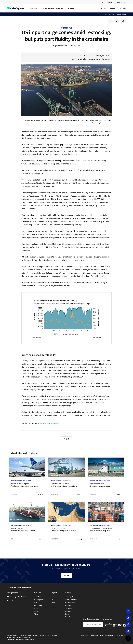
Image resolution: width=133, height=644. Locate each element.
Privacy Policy (94, 636)
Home (105, 14)
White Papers (38, 605)
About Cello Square (71, 600)
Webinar (36, 611)
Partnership (69, 608)
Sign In (104, 2)
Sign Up (67, 575)
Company (122, 8)
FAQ (53, 600)
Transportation (34, 8)
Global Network (70, 603)
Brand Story (69, 605)
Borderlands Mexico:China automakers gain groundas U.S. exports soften (102, 485)
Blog (35, 603)
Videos (36, 614)
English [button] (118, 2)
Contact (54, 597)
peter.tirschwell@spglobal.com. (50, 423)
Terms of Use (85, 636)
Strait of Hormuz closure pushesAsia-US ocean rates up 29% (101, 529)
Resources (102, 8)
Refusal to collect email (107, 636)
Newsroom (68, 611)
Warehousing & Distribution (53, 8)
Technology (71, 8)
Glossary (36, 608)
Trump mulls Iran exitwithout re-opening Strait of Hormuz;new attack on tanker (64, 530)
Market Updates (121, 14)
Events (67, 614)
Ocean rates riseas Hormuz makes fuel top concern (23, 529)
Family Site (120, 636)
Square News (38, 597)
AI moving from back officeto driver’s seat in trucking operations (64, 485)
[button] (15, 8)
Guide (53, 603)
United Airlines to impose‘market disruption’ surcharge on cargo (25, 485)
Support (112, 8)
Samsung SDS (69, 597)
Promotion (68, 617)
